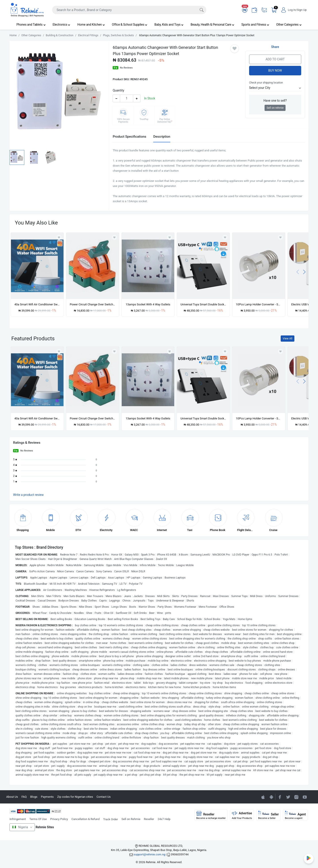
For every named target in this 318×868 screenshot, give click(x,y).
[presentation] (298, 272)
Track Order (111, 819)
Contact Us (104, 797)
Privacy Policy (59, 819)
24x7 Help (164, 819)
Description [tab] (162, 137)
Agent (295, 815)
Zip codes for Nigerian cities (75, 797)
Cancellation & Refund (86, 819)
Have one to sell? (275, 101)
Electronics (61, 25)
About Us (12, 797)
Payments (47, 797)
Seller (268, 815)
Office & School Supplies (130, 25)
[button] (275, 88)
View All (287, 339)
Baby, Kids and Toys (169, 25)
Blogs (34, 797)
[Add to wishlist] (59, 351)
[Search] (129, 10)
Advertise (242, 815)
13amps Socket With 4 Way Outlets (148, 304)
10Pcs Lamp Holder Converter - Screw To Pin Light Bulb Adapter (259, 304)
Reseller (149, 819)
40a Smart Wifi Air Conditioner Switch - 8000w (37, 304)
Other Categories (289, 25)
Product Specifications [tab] (129, 137)
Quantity (118, 90)
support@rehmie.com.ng (149, 854)
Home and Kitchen (91, 25)
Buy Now (275, 70)
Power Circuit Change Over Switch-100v (93, 304)
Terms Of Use (38, 819)
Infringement (18, 819)
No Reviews (126, 68)
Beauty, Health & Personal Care (212, 25)
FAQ (24, 797)
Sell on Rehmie (131, 819)
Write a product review (28, 495)
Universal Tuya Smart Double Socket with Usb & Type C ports (203, 304)
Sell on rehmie (275, 108)
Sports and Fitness (255, 25)
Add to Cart (275, 59)
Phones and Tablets (31, 25)
